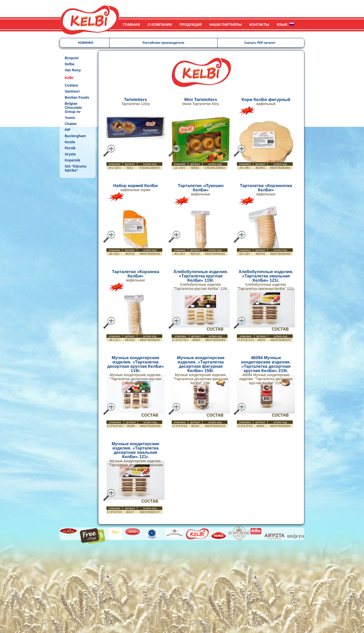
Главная (131, 25)
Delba (70, 64)
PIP (68, 130)
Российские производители (163, 43)
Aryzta (70, 154)
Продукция (191, 25)
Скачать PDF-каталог (260, 43)
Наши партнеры (226, 25)
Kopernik (72, 160)
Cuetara (71, 85)
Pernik (70, 148)
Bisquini (72, 58)
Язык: (285, 25)
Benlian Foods (77, 97)
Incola (70, 142)
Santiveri (72, 91)
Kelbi (69, 78)
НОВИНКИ (85, 43)
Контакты (259, 25)
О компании (160, 25)
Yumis (70, 118)
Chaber (71, 124)
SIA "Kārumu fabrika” (76, 168)
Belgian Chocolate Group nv (73, 108)
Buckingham (75, 136)
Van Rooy (73, 70)
